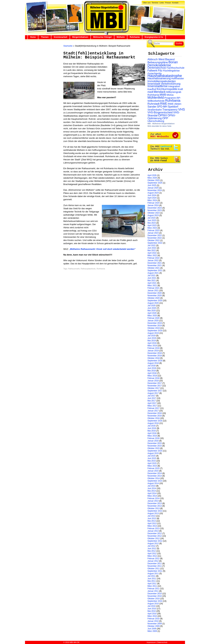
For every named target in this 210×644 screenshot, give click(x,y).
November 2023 (155, 210)
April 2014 (152, 493)
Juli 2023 (151, 218)
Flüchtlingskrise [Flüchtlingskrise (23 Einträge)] (171, 71)
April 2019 (152, 343)
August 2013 (153, 513)
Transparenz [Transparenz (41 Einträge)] (170, 110)
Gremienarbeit (60, 37)
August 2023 (153, 215)
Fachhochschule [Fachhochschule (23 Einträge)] (176, 68)
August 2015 (153, 453)
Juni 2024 (152, 195)
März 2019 (152, 346)
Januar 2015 (153, 471)
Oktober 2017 (154, 388)
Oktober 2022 (154, 240)
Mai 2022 (152, 250)
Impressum (151, 642)
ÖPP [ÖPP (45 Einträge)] (165, 118)
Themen (45, 37)
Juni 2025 (152, 185)
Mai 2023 (152, 223)
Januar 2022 (153, 260)
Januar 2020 (153, 321)
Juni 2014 (152, 488)
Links (162, 3)
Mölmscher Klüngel (102, 37)
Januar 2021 (153, 291)
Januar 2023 (153, 233)
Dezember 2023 (155, 208)
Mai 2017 (152, 401)
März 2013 (152, 526)
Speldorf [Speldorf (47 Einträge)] (173, 107)
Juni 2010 (152, 609)
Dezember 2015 (155, 443)
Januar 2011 (153, 591)
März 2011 (152, 586)
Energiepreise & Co (154, 37)
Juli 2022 (151, 245)
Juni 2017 (152, 398)
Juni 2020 (152, 308)
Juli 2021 (151, 275)
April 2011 (152, 584)
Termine (155, 3)
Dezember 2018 (155, 353)
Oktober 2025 (154, 180)
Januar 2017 (153, 411)
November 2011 (155, 566)
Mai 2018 (152, 371)
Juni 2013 (152, 518)
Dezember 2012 (155, 533)
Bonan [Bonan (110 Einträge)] (173, 62)
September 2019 (155, 331)
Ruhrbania (135, 37)
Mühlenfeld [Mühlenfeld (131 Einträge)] (156, 98)
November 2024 (155, 190)
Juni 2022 (152, 248)
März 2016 (152, 436)
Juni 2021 (152, 278)
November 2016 (155, 416)
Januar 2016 (153, 441)
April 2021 (152, 283)
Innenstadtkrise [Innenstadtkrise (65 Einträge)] (158, 86)
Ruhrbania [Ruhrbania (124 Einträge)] (173, 101)
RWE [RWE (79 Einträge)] (164, 104)
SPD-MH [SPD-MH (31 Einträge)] (162, 107)
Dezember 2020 (155, 293)
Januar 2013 (153, 531)
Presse (168, 3)
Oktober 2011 (154, 569)
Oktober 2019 (154, 328)
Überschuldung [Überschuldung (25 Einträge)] (156, 121)
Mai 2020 (152, 311)
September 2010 (155, 601)
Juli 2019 (151, 336)
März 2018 (152, 376)
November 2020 (155, 296)
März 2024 (152, 200)
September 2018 (155, 361)
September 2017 (155, 391)
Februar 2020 (153, 318)
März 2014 (152, 496)
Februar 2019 (153, 348)
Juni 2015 (152, 458)
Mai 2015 (152, 461)
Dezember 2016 (155, 413)
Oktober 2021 (154, 268)
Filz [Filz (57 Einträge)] (160, 70)
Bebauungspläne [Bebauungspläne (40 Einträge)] (158, 62)
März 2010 (152, 616)
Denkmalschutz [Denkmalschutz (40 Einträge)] (157, 68)
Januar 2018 (153, 381)
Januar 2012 (153, 561)
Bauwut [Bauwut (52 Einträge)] (170, 59)
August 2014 (153, 483)
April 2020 (152, 313)
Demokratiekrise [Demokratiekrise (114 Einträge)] (159, 65)
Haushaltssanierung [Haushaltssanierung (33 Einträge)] (159, 78)
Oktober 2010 (154, 599)
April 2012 (152, 554)
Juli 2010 (151, 606)
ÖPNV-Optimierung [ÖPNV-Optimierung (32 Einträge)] (162, 117)
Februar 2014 (153, 498)
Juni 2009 (152, 629)
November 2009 (155, 624)
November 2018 (155, 356)
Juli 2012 (151, 546)
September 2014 (155, 481)
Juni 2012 (152, 548)
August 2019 (153, 333)
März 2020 (152, 316)
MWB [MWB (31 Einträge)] (163, 95)
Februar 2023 (153, 230)
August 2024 (153, 193)
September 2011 (155, 571)
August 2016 (153, 423)
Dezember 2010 (155, 594)
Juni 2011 (152, 579)
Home (33, 37)
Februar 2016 (153, 438)
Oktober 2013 (154, 508)
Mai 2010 (152, 611)
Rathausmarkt (74, 269)
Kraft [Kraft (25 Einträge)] (180, 89)
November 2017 (155, 386)
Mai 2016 (152, 431)
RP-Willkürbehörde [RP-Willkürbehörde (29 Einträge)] (164, 99)
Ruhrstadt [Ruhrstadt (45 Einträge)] (153, 104)
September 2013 (155, 511)
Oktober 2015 (154, 448)
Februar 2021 (153, 288)
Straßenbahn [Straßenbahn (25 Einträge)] (155, 110)
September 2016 (155, 421)
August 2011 (153, 574)
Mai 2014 (152, 491)
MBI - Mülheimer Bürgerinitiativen (161, 124)
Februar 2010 (153, 619)
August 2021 (153, 273)
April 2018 (152, 373)
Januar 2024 (153, 205)
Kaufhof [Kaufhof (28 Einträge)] (152, 89)
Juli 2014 (151, 486)
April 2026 (152, 175)
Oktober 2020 (154, 298)
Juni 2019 (152, 338)
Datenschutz (162, 642)
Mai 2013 (152, 521)
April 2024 (152, 198)
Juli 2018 (151, 366)
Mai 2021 (152, 281)
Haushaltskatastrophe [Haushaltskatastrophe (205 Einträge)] (165, 76)
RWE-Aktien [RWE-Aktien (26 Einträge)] (174, 104)
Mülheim (121, 37)
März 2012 (152, 556)
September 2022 (155, 243)
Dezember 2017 (155, 383)
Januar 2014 (153, 501)
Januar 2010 (153, 621)
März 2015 (152, 466)
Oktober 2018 (154, 358)
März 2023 (152, 228)
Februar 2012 (153, 559)
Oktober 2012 (154, 538)
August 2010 (153, 604)
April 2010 (152, 614)
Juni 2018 (152, 368)
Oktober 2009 (154, 626)
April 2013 (152, 523)
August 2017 (153, 393)
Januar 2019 (153, 351)
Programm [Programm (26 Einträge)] (170, 98)
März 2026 (152, 178)
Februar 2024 (153, 203)
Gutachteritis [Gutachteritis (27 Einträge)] (155, 73)
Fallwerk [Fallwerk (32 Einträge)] (152, 71)
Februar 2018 (153, 378)
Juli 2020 (151, 306)
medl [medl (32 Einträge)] (150, 92)
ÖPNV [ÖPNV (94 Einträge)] (162, 115)
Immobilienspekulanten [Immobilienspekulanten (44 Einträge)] (162, 81)
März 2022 (152, 255)
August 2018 (153, 363)
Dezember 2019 (155, 323)
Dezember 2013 (155, 503)
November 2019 (155, 326)
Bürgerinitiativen (80, 37)
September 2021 (155, 270)
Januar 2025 (153, 188)
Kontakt (175, 3)
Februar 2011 (153, 589)
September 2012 (155, 541)
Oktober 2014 (154, 478)
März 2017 (152, 406)
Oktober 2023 (154, 213)
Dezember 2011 (155, 564)
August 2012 (153, 543)
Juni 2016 (152, 428)
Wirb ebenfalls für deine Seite (159, 126)
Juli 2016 (151, 426)
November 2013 (155, 506)
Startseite (68, 46)
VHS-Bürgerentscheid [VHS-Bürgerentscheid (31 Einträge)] (160, 112)
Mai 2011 (152, 581)
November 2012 (155, 536)
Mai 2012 (152, 551)
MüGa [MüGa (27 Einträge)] (170, 95)
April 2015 (152, 463)
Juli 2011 (151, 576)
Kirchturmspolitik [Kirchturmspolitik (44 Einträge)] (167, 89)
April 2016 (152, 433)
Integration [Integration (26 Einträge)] (174, 86)
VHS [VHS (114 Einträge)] (181, 109)
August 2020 (153, 303)
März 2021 (152, 286)
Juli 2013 (151, 516)
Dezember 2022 (155, 235)
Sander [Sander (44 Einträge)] (152, 107)
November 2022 (155, 238)
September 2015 (155, 451)
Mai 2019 (152, 341)
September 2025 (155, 183)
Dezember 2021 (155, 263)
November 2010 (155, 596)
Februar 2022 (153, 258)
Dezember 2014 (155, 473)
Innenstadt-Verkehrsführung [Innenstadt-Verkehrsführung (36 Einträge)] (164, 84)
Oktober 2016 (154, 418)
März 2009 (152, 631)
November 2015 (155, 446)
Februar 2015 (153, 468)
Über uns (147, 3)
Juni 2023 (152, 220)
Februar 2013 (153, 528)
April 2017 (152, 403)
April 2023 (152, 225)
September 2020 (155, 301)
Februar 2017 (153, 408)
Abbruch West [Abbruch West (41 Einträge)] (156, 59)
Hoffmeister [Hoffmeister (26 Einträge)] (178, 78)
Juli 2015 (151, 456)
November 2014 (155, 476)
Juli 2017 (151, 396)
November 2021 (155, 265)
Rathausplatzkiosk (88, 269)
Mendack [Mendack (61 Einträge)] (160, 92)
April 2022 (152, 253)
